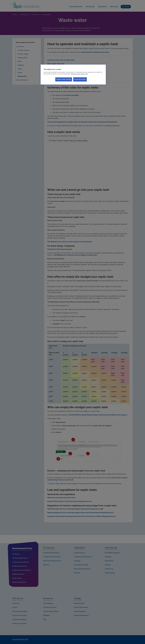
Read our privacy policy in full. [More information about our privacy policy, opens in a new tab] (79, 74)
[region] (73, 75)
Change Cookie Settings (64, 79)
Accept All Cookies (80, 79)
